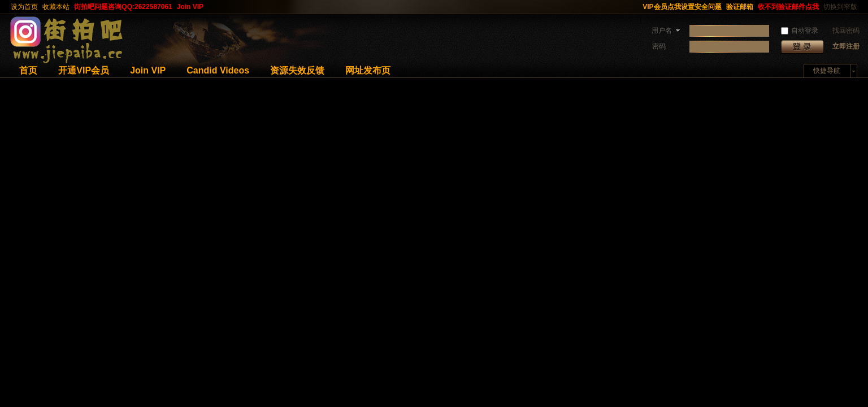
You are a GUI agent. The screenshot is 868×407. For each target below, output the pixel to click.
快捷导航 (827, 71)
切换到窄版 (840, 7)
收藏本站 (56, 7)
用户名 (662, 31)
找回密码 (846, 31)
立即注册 (846, 46)
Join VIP (190, 7)
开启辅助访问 (635, 7)
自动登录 (800, 31)
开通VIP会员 (84, 70)
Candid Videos (218, 70)
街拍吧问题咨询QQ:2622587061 (123, 7)
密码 (659, 46)
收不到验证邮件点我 (788, 7)
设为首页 (24, 7)
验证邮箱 (740, 7)
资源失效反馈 (297, 70)
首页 (28, 70)
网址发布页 (368, 70)
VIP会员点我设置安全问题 (682, 7)
